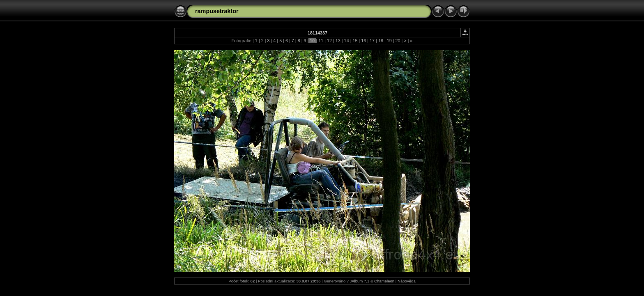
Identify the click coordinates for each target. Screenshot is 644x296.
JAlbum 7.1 (359, 281)
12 (329, 41)
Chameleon (384, 281)
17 (372, 41)
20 (398, 41)
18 (381, 41)
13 (338, 41)
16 (363, 41)
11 (321, 41)
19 (389, 41)
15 (355, 41)
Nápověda (407, 281)
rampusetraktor (217, 11)
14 (347, 41)
